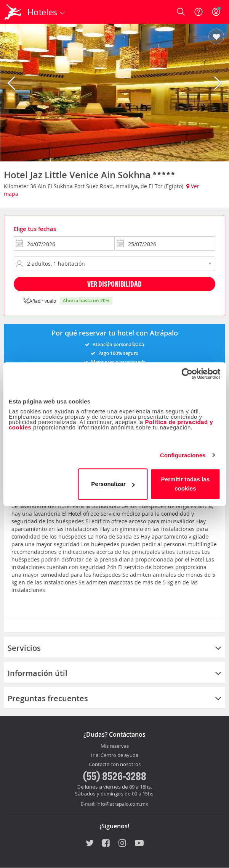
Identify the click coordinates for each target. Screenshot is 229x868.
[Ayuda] (199, 12)
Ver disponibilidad (114, 284)
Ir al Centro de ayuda (115, 755)
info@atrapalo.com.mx (122, 804)
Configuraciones (183, 455)
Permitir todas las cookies (186, 484)
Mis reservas (115, 746)
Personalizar (113, 484)
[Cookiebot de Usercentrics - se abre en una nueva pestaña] (187, 374)
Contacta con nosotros (115, 765)
